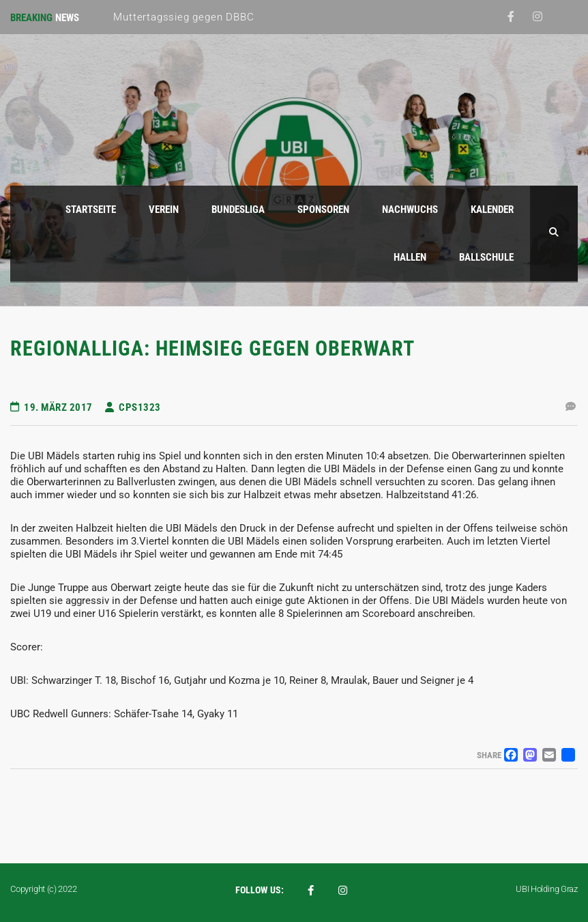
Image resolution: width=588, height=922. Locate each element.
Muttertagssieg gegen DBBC (183, 17)
